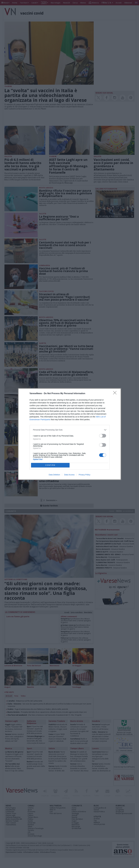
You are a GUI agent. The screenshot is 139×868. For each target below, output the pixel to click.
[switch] (103, 436)
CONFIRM (50, 465)
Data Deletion (54, 475)
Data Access (69, 475)
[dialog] (70, 434)
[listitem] (70, 430)
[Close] (116, 394)
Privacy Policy (84, 475)
